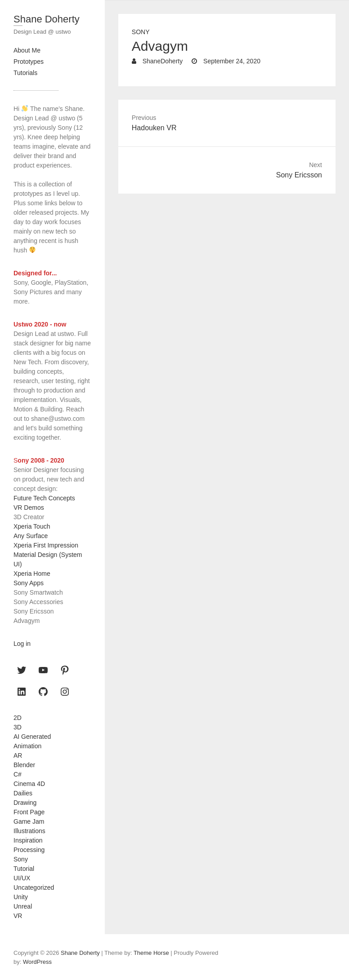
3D (18, 727)
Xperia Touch (32, 526)
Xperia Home (32, 574)
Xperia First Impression (46, 545)
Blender (24, 765)
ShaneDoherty (162, 61)
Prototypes (29, 62)
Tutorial (24, 869)
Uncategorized (34, 887)
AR (18, 755)
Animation (27, 746)
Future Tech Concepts (44, 498)
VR (18, 916)
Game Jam (29, 821)
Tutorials (25, 73)
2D (18, 718)
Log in (22, 644)
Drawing (25, 803)
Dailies (23, 793)
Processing (29, 850)
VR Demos (29, 508)
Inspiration (28, 840)
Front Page (29, 812)
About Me (27, 50)
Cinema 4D (29, 784)
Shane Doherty (47, 19)
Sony (141, 32)
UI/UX (22, 878)
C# (18, 774)
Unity (21, 897)
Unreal (23, 906)
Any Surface (31, 536)
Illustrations (29, 831)
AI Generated (32, 737)
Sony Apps (29, 583)
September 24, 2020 (231, 61)
